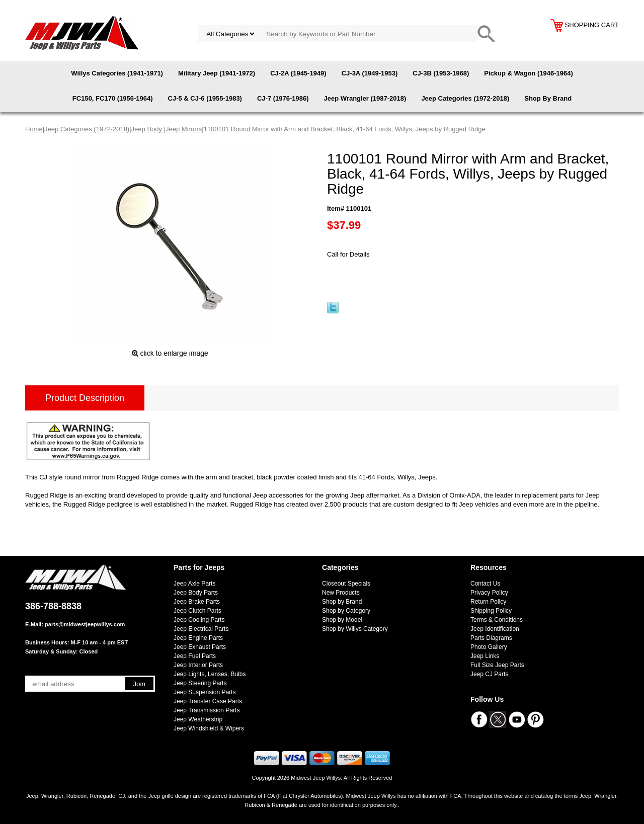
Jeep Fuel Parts (195, 656)
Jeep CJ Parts (489, 674)
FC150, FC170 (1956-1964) (113, 98)
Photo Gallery (489, 647)
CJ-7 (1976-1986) (283, 98)
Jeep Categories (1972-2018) (465, 98)
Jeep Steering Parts (200, 683)
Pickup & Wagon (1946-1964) (529, 73)
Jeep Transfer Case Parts (208, 701)
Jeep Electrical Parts (201, 629)
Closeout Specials (346, 584)
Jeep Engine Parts (198, 638)
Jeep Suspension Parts (205, 692)
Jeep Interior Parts (198, 665)
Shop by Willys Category (355, 629)
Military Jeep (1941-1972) (217, 73)
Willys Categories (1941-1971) (117, 73)
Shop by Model (342, 620)
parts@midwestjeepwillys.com (85, 624)
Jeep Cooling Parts (199, 620)
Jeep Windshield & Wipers (209, 728)
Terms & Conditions (497, 620)
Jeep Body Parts (196, 593)
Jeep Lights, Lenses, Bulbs (210, 674)
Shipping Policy (491, 611)
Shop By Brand (548, 98)
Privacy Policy (489, 593)
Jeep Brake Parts (197, 602)
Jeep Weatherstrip (198, 719)
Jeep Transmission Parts (207, 710)
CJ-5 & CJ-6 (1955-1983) (205, 98)
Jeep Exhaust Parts (200, 647)
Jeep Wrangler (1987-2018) (365, 98)
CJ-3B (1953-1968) (441, 73)
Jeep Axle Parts (194, 584)
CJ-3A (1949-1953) (370, 73)
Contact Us (485, 584)
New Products (341, 593)
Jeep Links (485, 656)
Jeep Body (148, 129)
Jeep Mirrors (184, 129)
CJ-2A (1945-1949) (298, 73)
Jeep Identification (495, 629)
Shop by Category (346, 611)
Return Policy (488, 602)
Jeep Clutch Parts (197, 611)
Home (34, 129)
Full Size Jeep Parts (497, 665)
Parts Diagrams (491, 638)
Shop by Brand (342, 602)
